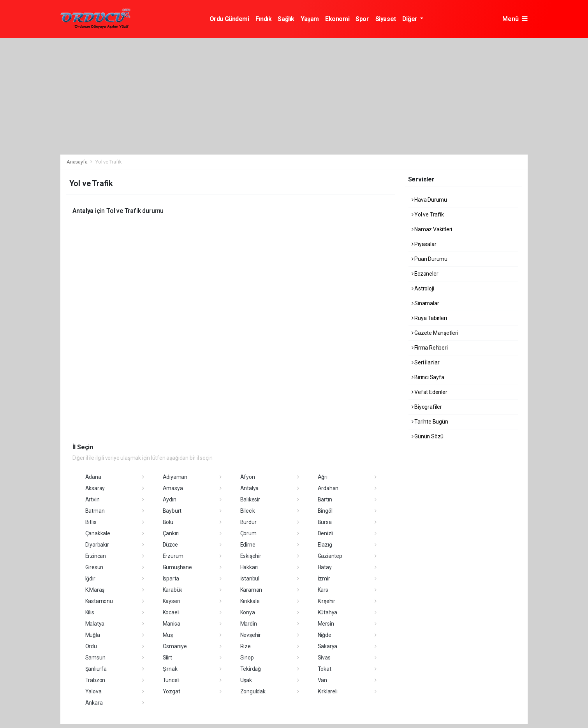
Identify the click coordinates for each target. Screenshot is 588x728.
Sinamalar (425, 303)
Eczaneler (425, 274)
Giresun (94, 567)
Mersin (326, 624)
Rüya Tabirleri (429, 318)
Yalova (93, 691)
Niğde (325, 635)
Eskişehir (251, 556)
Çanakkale (98, 533)
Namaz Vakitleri (432, 229)
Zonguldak (253, 691)
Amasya (173, 488)
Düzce (170, 545)
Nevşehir (251, 635)
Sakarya (328, 646)
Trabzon (95, 680)
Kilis (90, 612)
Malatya (95, 624)
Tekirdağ (251, 669)
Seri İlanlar (426, 362)
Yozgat (172, 691)
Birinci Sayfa (428, 377)
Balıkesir (250, 499)
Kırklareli (328, 691)
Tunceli (171, 680)
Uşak (246, 680)
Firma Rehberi (430, 348)
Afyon (248, 477)
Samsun (95, 658)
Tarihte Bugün (430, 422)
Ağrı (323, 477)
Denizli (326, 533)
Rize (246, 646)
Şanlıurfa (96, 669)
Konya (248, 612)
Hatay (325, 567)
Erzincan (96, 556)
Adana (93, 477)
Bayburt (172, 511)
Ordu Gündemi (229, 19)
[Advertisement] (294, 96)
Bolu (168, 522)
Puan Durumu (430, 259)
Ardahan (328, 488)
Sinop (247, 658)
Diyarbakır (97, 545)
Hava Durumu (430, 200)
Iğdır (90, 579)
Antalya (250, 488)
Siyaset (386, 19)
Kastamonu (99, 601)
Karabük (173, 590)
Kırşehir (327, 601)
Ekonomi (337, 19)
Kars (323, 590)
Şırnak (170, 669)
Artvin (92, 499)
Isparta (171, 579)
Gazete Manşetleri (435, 333)
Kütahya (328, 612)
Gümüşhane (177, 567)
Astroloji (423, 288)
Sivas (324, 658)
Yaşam (310, 19)
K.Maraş (95, 590)
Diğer (411, 19)
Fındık (264, 19)
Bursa (325, 522)
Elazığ (325, 545)
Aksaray (95, 488)
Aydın (170, 499)
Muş (168, 635)
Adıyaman (175, 477)
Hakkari (249, 567)
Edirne (248, 545)
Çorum (248, 533)
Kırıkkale (250, 601)
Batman (95, 511)
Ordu (91, 646)
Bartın (325, 499)
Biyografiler (427, 407)
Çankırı (171, 533)
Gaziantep (330, 556)
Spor (362, 19)
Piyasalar (424, 244)
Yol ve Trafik (109, 162)
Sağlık (286, 19)
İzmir (324, 579)
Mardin (249, 624)
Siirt (167, 658)
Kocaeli (171, 612)
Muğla (93, 635)
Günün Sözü (428, 436)
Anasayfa (77, 162)
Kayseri (172, 601)
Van (322, 680)
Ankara (94, 703)
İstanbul (250, 579)
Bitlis (91, 522)
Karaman (251, 590)
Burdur (248, 522)
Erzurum (173, 556)
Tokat (325, 669)
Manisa (172, 624)
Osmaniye (175, 646)
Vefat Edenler (430, 392)
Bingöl (325, 511)
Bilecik (248, 511)
